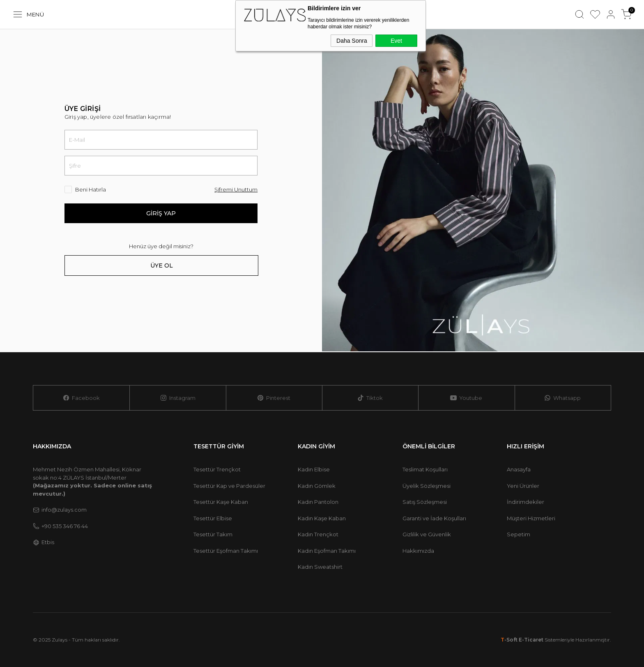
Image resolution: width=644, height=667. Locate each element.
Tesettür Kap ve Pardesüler (229, 486)
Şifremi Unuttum (236, 190)
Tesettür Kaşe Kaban (221, 502)
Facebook (81, 398)
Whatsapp (562, 398)
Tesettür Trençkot (217, 469)
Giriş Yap (161, 213)
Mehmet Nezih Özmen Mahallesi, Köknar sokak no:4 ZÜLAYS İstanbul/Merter (92, 481)
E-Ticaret (531, 640)
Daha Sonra (352, 41)
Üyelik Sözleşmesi (427, 486)
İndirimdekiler (526, 502)
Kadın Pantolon (318, 502)
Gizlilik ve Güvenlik (427, 534)
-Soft (510, 640)
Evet (396, 41)
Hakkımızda (418, 551)
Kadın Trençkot (318, 534)
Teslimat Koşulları (425, 469)
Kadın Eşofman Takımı (327, 551)
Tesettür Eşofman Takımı (226, 551)
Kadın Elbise (314, 469)
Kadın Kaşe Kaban (322, 518)
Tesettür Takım (213, 534)
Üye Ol (162, 265)
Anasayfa (519, 469)
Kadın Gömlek (317, 486)
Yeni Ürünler (523, 486)
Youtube (466, 398)
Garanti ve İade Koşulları (434, 518)
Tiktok (370, 398)
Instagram (178, 398)
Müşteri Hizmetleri (531, 518)
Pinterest (274, 398)
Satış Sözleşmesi (425, 502)
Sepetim (519, 534)
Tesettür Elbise (213, 518)
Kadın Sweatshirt (320, 567)
